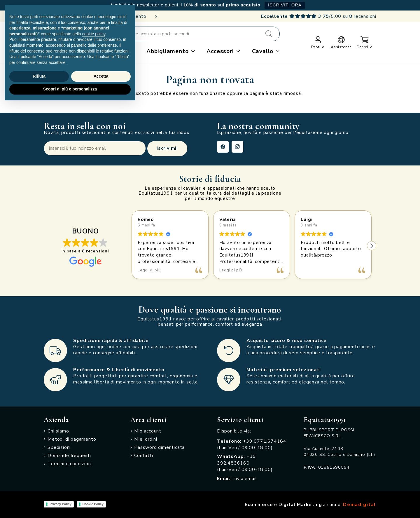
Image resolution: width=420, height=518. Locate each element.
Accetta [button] (101, 76)
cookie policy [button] (94, 34)
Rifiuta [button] (39, 76)
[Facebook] (223, 147)
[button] (192, 51)
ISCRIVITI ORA (285, 5)
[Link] (318, 40)
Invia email (245, 479)
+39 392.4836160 (236, 460)
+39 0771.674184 (265, 441)
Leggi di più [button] (149, 270)
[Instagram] (237, 147)
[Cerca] (269, 34)
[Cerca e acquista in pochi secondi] (199, 34)
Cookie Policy (93, 504)
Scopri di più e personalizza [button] (70, 89)
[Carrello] (365, 40)
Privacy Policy (61, 504)
